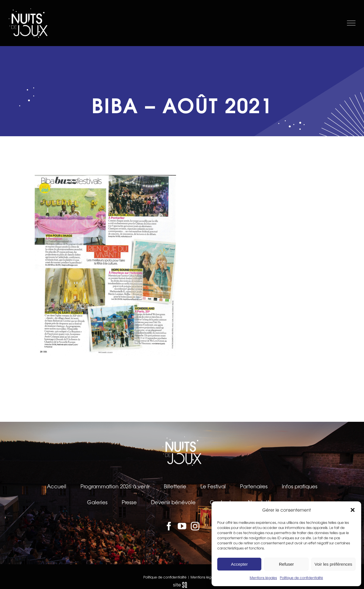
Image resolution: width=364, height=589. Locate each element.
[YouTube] (182, 526)
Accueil (57, 486)
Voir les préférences (333, 564)
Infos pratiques (300, 486)
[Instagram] (195, 526)
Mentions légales (263, 578)
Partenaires (254, 486)
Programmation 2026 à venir (115, 486)
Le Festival (213, 486)
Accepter (239, 564)
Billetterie (175, 486)
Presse (129, 502)
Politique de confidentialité (301, 578)
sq (182, 585)
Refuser (287, 564)
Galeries (97, 502)
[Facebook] (169, 526)
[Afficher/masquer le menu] (351, 23)
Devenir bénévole (173, 502)
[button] (353, 510)
